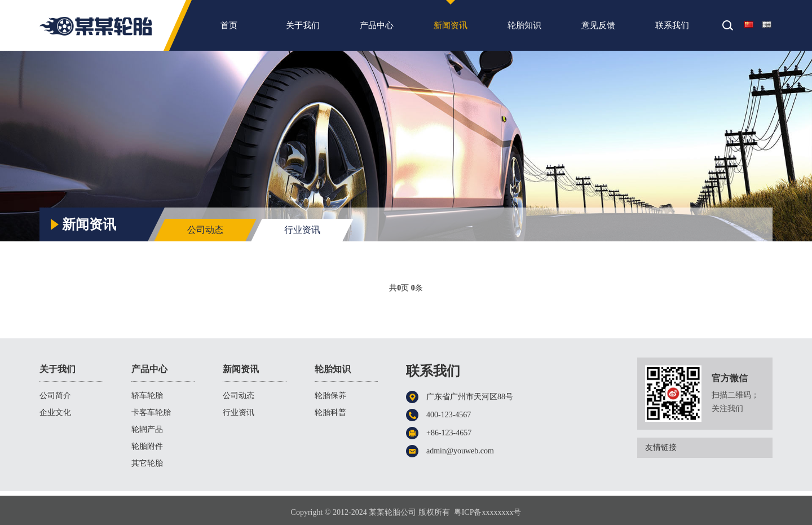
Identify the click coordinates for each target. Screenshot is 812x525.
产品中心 (377, 28)
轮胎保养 (330, 396)
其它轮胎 (147, 463)
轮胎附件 (147, 446)
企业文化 (55, 412)
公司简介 (55, 396)
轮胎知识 (524, 28)
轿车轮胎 (147, 396)
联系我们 (672, 28)
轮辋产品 (147, 429)
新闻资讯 (451, 28)
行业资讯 (751, 199)
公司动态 (205, 230)
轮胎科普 (330, 412)
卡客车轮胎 (151, 412)
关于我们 (303, 28)
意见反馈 (598, 28)
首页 (229, 28)
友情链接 (709, 448)
